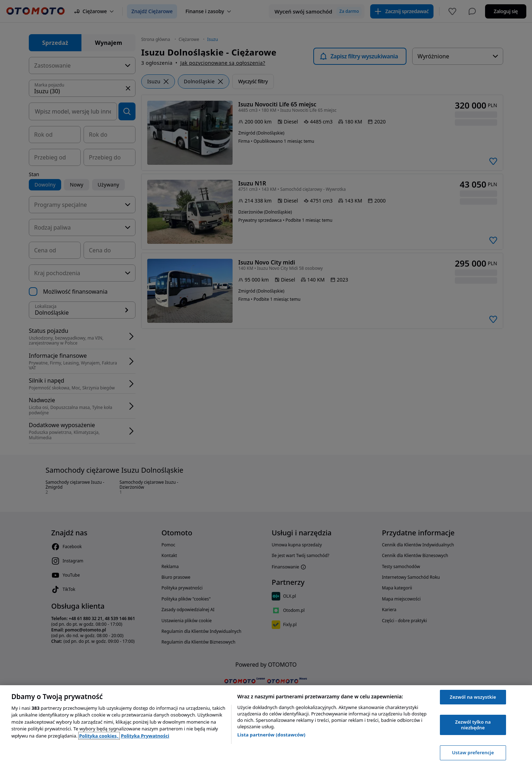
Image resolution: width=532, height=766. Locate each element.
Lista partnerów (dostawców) (271, 735)
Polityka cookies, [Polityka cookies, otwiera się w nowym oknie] (99, 736)
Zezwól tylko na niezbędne (473, 725)
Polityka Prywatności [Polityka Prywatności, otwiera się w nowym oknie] (145, 736)
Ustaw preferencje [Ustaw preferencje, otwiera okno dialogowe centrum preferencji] (473, 752)
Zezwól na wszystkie (473, 697)
